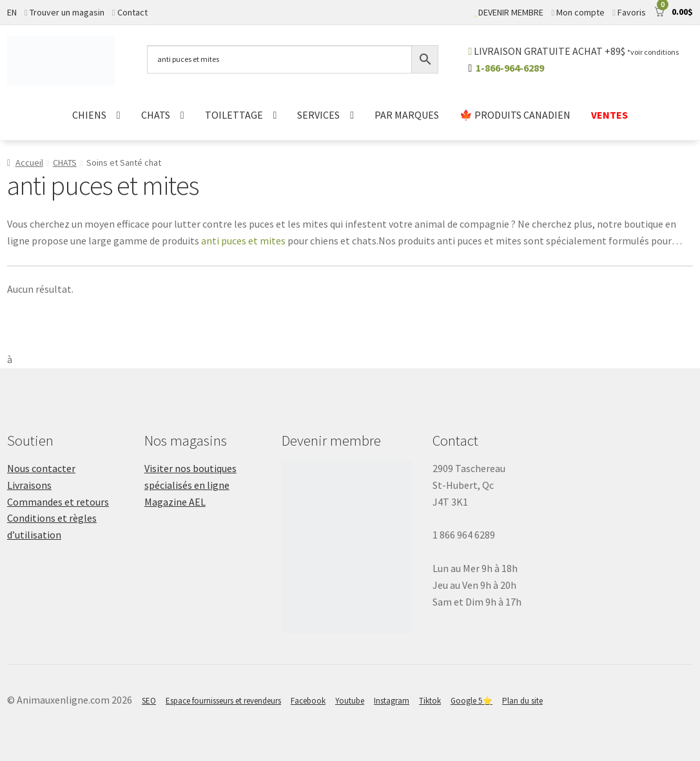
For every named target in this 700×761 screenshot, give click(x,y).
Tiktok (430, 701)
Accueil (29, 163)
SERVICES (318, 115)
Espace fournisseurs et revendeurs (223, 701)
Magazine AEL (175, 502)
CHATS (156, 115)
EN (12, 12)
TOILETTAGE (234, 115)
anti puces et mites (243, 241)
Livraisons (29, 485)
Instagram (392, 701)
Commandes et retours (58, 502)
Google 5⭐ (472, 701)
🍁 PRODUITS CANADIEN (515, 115)
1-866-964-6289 (510, 68)
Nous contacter (41, 468)
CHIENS (89, 115)
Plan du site (522, 701)
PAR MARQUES (407, 115)
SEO (149, 701)
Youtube (350, 701)
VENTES (609, 115)
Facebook (308, 701)
